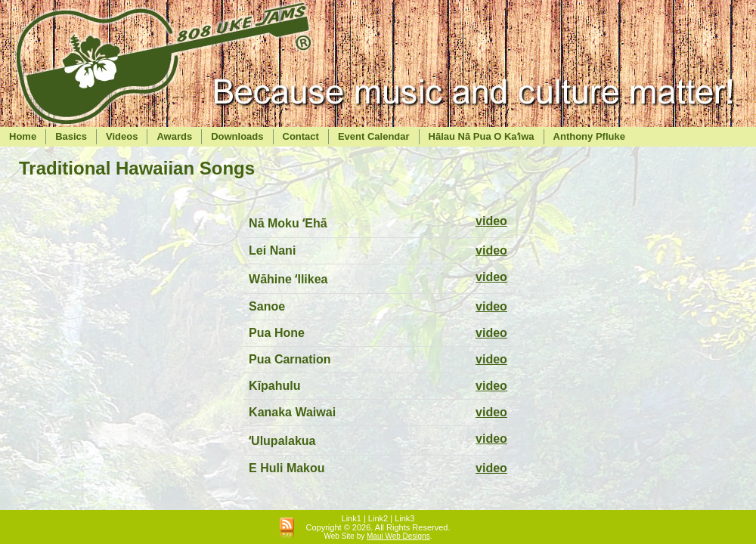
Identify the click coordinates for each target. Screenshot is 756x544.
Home (23, 136)
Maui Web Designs (398, 536)
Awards (174, 136)
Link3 (404, 518)
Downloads (237, 136)
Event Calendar (374, 136)
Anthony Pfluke (589, 136)
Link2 (378, 518)
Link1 (352, 518)
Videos (122, 136)
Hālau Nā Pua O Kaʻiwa (482, 136)
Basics (71, 136)
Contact (301, 136)
